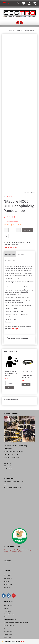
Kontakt (6, 608)
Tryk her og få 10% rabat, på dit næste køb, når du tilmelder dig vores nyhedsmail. (19, 551)
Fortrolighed (7, 611)
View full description (10, 247)
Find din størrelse (9, 625)
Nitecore (9, 196)
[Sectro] (19, 14)
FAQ (5, 628)
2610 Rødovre (8, 469)
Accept (23, 641)
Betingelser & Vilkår (10, 620)
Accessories (10, 260)
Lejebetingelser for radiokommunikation (16, 622)
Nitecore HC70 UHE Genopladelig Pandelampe (27, 374)
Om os (6, 617)
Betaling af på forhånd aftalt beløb (11, 373)
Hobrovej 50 (7, 466)
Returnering (7, 637)
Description (10, 254)
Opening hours (8, 605)
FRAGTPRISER (8, 634)
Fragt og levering (9, 614)
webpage (15, 329)
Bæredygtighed (8, 631)
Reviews (21, 254)
